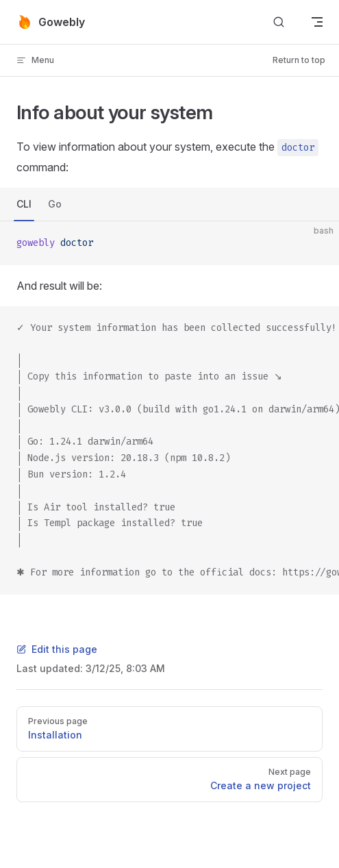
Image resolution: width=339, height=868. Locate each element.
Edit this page (57, 649)
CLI (24, 204)
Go (55, 204)
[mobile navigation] (317, 22)
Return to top (299, 60)
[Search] (279, 22)
